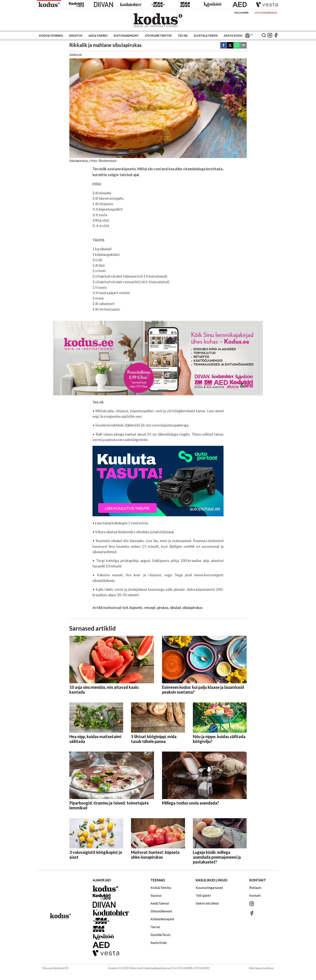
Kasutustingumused (209, 888)
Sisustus (76, 36)
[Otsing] (264, 36)
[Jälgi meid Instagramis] (270, 36)
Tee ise (183, 36)
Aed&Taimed (98, 36)
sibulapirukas (192, 608)
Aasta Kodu (233, 36)
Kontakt (255, 895)
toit (125, 608)
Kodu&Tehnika (51, 36)
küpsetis (136, 608)
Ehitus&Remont (126, 36)
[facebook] (223, 46)
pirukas (163, 608)
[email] (243, 46)
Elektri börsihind (207, 903)
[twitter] (230, 46)
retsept (150, 608)
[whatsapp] (237, 46)
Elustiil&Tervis (206, 36)
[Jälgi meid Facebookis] (276, 36)
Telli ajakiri (241, 13)
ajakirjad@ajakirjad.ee (157, 968)
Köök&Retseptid (158, 36)
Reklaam (255, 888)
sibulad (175, 608)
